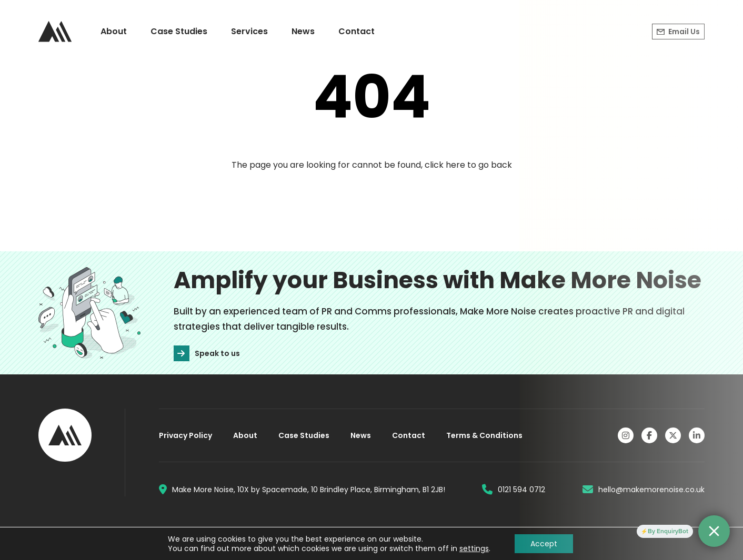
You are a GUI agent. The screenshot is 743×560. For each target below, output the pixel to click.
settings (474, 548)
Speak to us (207, 353)
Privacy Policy (185, 435)
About (114, 31)
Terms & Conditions (484, 435)
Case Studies (179, 31)
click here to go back (468, 165)
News (303, 31)
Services (249, 31)
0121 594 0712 (514, 490)
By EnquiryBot (668, 531)
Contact (357, 31)
